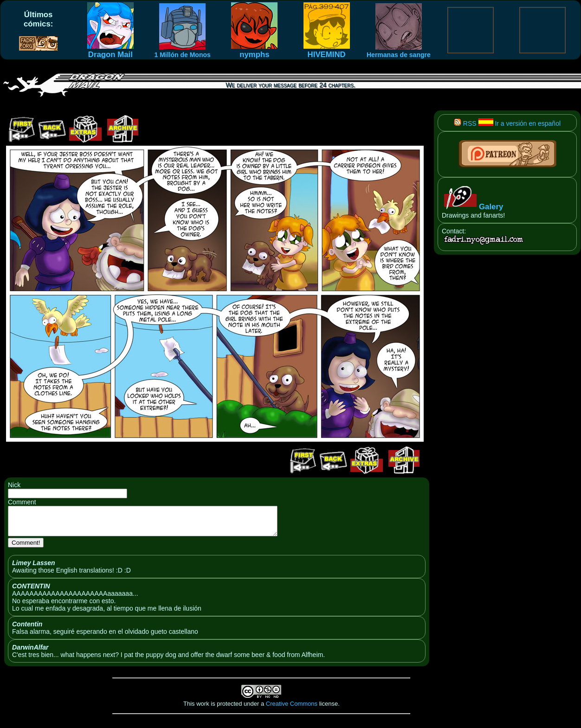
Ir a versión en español (520, 123)
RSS (465, 123)
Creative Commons (292, 709)
